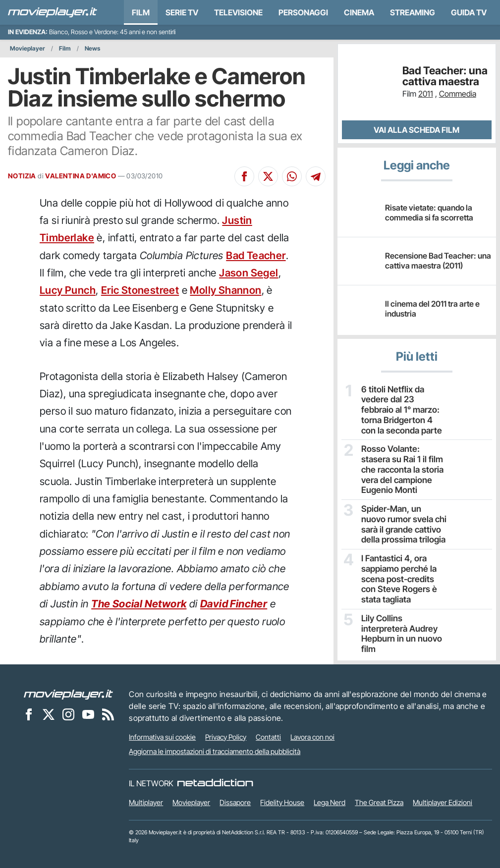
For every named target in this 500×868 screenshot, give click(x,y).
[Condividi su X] (268, 176)
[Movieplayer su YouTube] (88, 713)
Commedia (458, 94)
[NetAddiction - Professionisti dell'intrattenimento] (215, 782)
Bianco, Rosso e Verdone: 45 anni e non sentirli (112, 32)
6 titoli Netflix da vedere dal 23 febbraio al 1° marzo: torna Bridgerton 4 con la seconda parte (404, 404)
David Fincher (234, 604)
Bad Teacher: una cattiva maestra (445, 76)
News (92, 48)
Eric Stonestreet (140, 290)
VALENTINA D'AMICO (81, 176)
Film (141, 12)
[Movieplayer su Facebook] (29, 713)
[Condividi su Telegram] (316, 176)
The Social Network (139, 604)
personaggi (303, 12)
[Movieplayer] (68, 693)
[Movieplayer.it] (53, 12)
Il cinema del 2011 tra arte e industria (432, 308)
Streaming (413, 12)
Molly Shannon (225, 290)
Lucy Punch (68, 290)
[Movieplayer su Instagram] (68, 713)
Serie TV (182, 12)
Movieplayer (28, 48)
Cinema (359, 12)
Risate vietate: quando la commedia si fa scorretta (429, 212)
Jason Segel (249, 273)
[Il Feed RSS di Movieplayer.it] (108, 713)
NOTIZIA (22, 176)
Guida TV (469, 12)
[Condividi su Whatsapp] (292, 176)
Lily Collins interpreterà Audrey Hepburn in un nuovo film (402, 606)
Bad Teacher (256, 255)
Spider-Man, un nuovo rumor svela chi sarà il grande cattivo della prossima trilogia (401, 507)
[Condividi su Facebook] (244, 176)
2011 (426, 94)
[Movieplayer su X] (49, 713)
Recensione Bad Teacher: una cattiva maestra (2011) (438, 260)
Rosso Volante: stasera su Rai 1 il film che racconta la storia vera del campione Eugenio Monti (402, 456)
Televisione (238, 12)
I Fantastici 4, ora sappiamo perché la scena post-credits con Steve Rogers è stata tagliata (402, 560)
